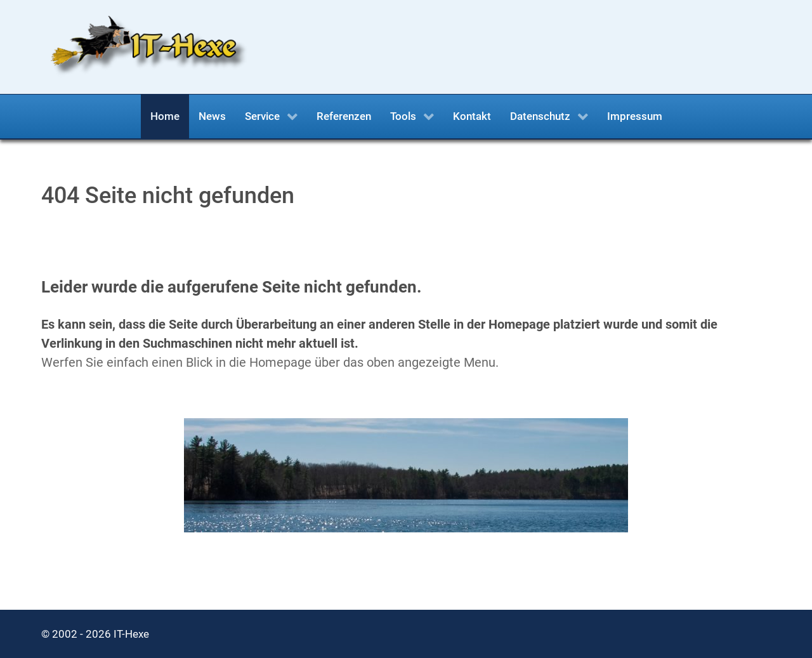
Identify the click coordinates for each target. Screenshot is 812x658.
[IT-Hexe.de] (144, 46)
